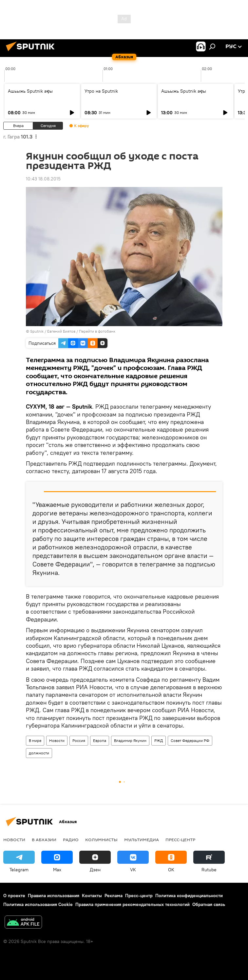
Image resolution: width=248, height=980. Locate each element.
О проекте (14, 896)
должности (39, 753)
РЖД (159, 740)
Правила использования (54, 896)
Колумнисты (101, 840)
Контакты (92, 896)
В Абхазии (44, 840)
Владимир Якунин (130, 740)
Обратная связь (209, 904)
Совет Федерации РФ (190, 740)
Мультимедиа (142, 840)
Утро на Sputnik (101, 91)
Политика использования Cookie (38, 904)
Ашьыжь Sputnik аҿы (30, 91)
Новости (57, 740)
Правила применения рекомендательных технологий (133, 904)
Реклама (114, 896)
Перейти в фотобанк (97, 331)
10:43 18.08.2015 (43, 179)
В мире (35, 740)
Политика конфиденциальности (189, 896)
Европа (100, 740)
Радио (71, 840)
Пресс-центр (180, 840)
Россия (79, 740)
